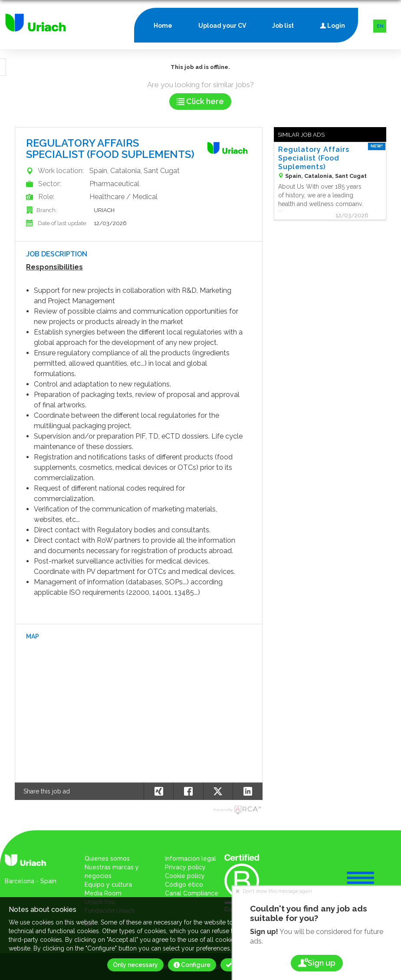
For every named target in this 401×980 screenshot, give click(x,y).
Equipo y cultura (108, 885)
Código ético (184, 885)
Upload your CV (222, 26)
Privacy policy (185, 867)
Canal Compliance (192, 893)
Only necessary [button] (135, 965)
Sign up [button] (317, 963)
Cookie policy (185, 876)
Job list (283, 26)
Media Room (103, 893)
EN (380, 26)
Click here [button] (200, 101)
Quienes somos (107, 859)
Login (332, 24)
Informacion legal (191, 859)
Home (163, 26)
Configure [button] (192, 965)
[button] (247, 791)
